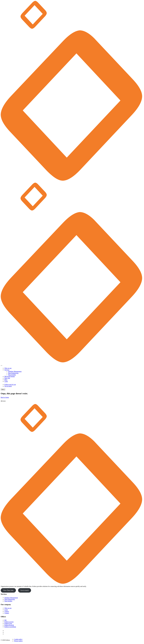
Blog (6, 380)
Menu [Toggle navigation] (3, 389)
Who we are (8, 368)
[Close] (1, 366)
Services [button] (7, 370)
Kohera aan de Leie (10, 385)
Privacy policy (18, 641)
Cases (6, 381)
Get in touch (8, 386)
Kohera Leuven (9, 622)
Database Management (15, 371)
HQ (5, 620)
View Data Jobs (8, 590)
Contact (7, 613)
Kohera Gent (8, 623)
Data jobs (7, 378)
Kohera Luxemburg (10, 627)
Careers (7, 611)
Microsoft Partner (10, 376)
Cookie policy (18, 639)
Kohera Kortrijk (9, 625)
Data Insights (12, 375)
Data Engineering (13, 373)
